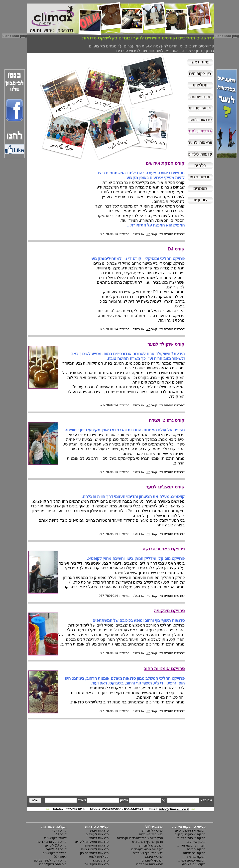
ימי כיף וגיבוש (154, 857)
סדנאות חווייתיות (97, 845)
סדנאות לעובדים (97, 834)
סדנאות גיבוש (99, 830)
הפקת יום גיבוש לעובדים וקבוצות (140, 838)
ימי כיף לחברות (153, 830)
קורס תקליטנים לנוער (52, 842)
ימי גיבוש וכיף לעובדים (148, 853)
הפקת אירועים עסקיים (190, 834)
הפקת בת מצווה (194, 857)
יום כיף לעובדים (152, 860)
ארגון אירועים (196, 842)
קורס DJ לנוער (56, 849)
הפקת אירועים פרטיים (190, 830)
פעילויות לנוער (98, 857)
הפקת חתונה (196, 849)
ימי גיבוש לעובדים (151, 834)
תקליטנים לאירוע (194, 864)
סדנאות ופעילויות (97, 864)
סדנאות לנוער (99, 838)
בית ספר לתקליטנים (53, 864)
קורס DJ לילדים (56, 845)
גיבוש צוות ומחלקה (150, 864)
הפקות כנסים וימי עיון (191, 860)
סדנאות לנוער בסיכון (94, 853)
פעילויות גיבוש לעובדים (147, 849)
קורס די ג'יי (59, 830)
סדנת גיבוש (101, 860)
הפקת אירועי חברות (191, 838)
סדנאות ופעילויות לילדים (92, 842)
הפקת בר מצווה (194, 853)
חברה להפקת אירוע (191, 845)
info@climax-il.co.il (174, 809)
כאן (148, 234)
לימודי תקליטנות (56, 838)
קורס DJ (61, 834)
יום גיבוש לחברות (151, 845)
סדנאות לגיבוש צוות (95, 849)
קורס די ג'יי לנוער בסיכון (50, 860)
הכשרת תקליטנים (55, 853)
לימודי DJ (60, 857)
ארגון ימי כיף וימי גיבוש (148, 842)
